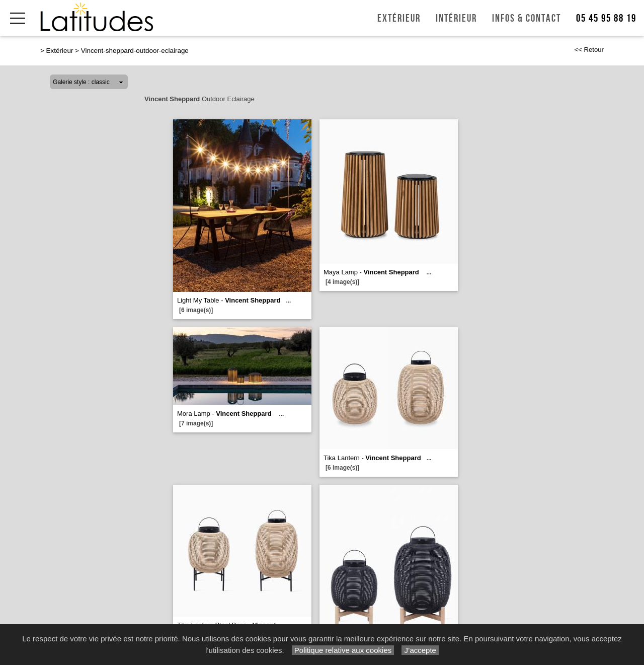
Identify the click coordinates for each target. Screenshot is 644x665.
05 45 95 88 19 (606, 18)
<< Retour (589, 50)
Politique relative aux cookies (343, 650)
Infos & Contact (527, 18)
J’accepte (420, 650)
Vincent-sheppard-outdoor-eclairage (135, 51)
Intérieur (456, 18)
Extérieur (399, 18)
